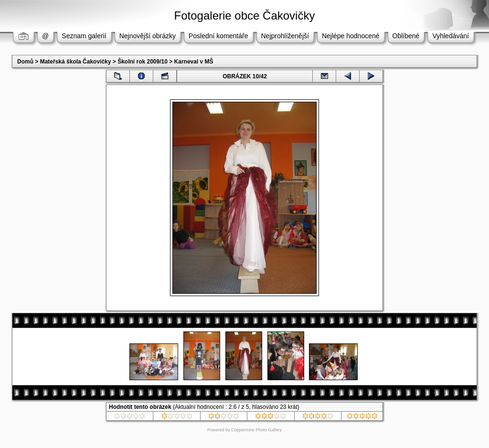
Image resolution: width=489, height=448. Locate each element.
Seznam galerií (84, 36)
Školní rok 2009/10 (143, 62)
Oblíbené (406, 36)
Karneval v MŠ (194, 62)
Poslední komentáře (218, 36)
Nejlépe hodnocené (351, 36)
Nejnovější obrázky (148, 36)
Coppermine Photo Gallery (256, 430)
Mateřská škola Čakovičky (76, 62)
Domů (25, 62)
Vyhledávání (451, 36)
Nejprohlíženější (285, 36)
